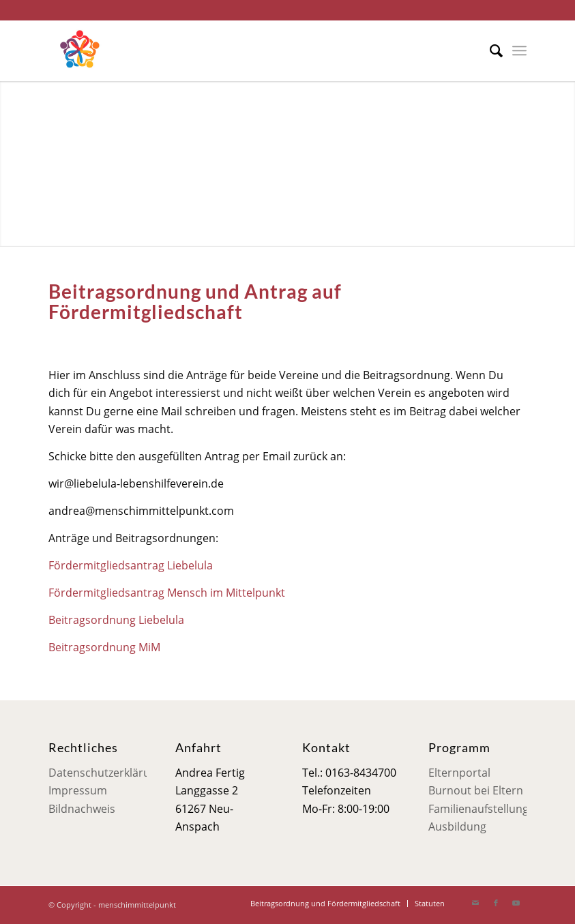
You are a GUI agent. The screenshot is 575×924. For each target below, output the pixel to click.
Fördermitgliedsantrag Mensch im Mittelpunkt (167, 593)
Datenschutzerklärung (106, 773)
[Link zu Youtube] (516, 903)
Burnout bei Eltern (476, 790)
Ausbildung (457, 826)
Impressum (78, 790)
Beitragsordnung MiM (104, 647)
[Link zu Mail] (475, 903)
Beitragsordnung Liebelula (116, 620)
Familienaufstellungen (485, 809)
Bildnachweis (82, 809)
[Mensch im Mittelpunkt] (79, 50)
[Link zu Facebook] (496, 903)
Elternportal (459, 773)
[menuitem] (489, 50)
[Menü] (519, 50)
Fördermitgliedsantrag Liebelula (131, 565)
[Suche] (489, 50)
